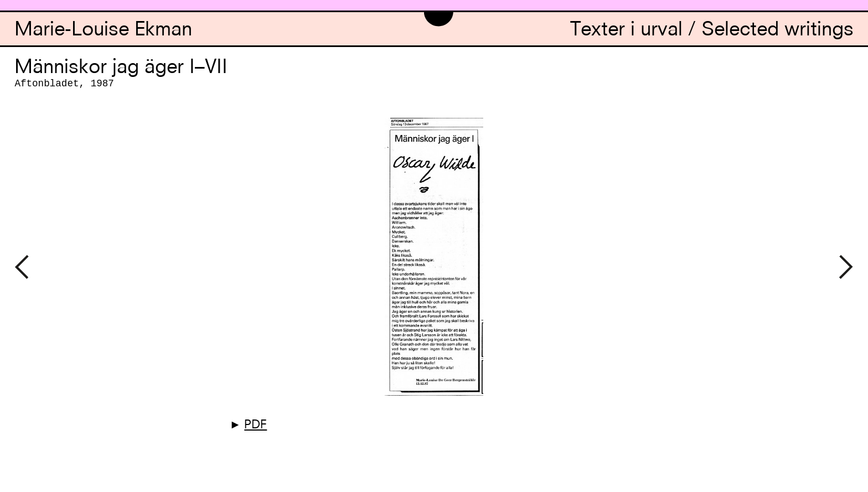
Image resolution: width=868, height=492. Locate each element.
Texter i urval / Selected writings (712, 31)
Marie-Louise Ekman (103, 31)
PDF (255, 425)
